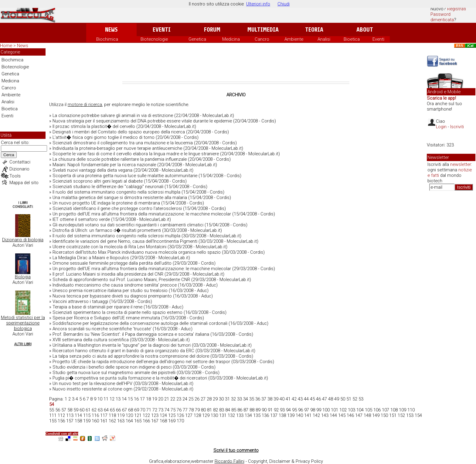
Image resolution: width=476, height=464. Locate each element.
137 (274, 415)
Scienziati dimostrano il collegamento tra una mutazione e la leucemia (123, 143)
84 (228, 410)
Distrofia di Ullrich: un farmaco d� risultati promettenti (107, 230)
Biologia (23, 277)
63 (100, 410)
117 (104, 415)
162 (112, 421)
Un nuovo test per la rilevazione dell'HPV (92, 383)
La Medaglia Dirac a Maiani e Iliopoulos (91, 258)
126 (180, 415)
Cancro (262, 39)
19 (155, 399)
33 (240, 399)
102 (343, 410)
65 (112, 410)
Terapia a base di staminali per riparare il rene (97, 307)
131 (223, 415)
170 (180, 421)
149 (376, 415)
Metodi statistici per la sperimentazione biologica (23, 323)
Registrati (457, 9)
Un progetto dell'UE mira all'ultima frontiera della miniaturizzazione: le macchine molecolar (142, 214)
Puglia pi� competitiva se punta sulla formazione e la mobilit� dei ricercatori (130, 378)
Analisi (324, 39)
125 (172, 415)
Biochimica (107, 39)
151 (393, 415)
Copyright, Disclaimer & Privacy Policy (286, 461)
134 (248, 415)
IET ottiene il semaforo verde (81, 219)
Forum (212, 30)
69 (137, 410)
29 (215, 399)
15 (130, 399)
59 (76, 410)
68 (131, 410)
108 (394, 410)
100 (326, 410)
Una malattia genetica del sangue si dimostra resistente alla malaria (120, 198)
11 (106, 399)
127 (189, 415)
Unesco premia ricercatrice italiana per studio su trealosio (110, 290)
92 (276, 410)
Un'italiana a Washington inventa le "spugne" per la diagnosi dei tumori (122, 345)
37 (264, 399)
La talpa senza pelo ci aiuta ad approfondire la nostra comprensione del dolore (131, 356)
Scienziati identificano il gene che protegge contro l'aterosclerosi (117, 208)
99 (319, 410)
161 (104, 421)
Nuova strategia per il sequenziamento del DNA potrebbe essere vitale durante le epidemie (142, 121)
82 (216, 410)
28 (209, 399)
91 (270, 410)
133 (240, 415)
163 (121, 421)
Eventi (162, 30)
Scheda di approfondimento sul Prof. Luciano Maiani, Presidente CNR (121, 280)
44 (306, 399)
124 (163, 415)
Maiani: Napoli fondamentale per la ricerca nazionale (104, 165)
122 (146, 415)
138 (282, 415)
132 (231, 415)
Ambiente (294, 39)
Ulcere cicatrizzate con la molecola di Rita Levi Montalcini (109, 247)
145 (342, 415)
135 (257, 415)
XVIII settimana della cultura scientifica (91, 340)
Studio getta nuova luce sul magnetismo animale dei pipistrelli (114, 373)
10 (100, 399)
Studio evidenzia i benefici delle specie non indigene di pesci (112, 367)
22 (173, 399)
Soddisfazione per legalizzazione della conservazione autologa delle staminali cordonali (140, 323)
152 (401, 415)
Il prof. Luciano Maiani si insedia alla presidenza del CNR (108, 274)
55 (52, 410)
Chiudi (284, 4)
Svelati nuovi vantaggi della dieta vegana (92, 170)
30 (221, 399)
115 (87, 415)
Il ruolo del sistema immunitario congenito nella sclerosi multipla (116, 192)
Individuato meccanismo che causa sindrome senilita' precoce (115, 285)
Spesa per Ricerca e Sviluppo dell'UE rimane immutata (106, 318)
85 (234, 410)
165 (138, 421)
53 (361, 399)
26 (197, 399)
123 (155, 415)
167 (155, 421)
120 (129, 415)
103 (352, 410)
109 (403, 410)
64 (106, 410)
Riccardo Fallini (229, 461)
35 (252, 399)
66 (118, 410)
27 (203, 399)
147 (359, 415)
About (365, 30)
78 (191, 410)
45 (312, 399)
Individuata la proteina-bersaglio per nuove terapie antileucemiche (117, 148)
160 (95, 421)
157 (70, 421)
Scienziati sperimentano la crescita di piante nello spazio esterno (117, 312)
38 (270, 399)
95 (294, 410)
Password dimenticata (442, 17)
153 (410, 415)
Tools (15, 176)
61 (88, 410)
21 (167, 399)
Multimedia (263, 30)
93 (282, 410)
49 (337, 399)
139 (291, 415)
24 (185, 399)
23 (179, 399)
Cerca (9, 155)
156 (61, 421)
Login (441, 127)
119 (121, 415)
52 (355, 399)
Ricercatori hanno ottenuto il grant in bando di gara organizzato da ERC (123, 351)
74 (167, 410)
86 (240, 410)
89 (258, 410)
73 (161, 410)
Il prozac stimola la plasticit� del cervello (94, 126)
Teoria (314, 30)
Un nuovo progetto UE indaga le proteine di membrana (106, 203)
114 (78, 415)
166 (146, 421)
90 (264, 410)
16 (136, 399)
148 (367, 415)
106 (377, 410)
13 (118, 399)
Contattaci (20, 162)
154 (418, 415)
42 (294, 399)
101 (335, 410)
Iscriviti (457, 127)
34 (246, 399)
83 (222, 410)
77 (185, 410)
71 (149, 410)
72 (155, 410)
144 (333, 415)
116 (95, 415)
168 (163, 421)
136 (265, 415)
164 (129, 421)
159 (87, 421)
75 (173, 410)
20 (161, 399)
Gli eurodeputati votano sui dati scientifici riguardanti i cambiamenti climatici (128, 225)
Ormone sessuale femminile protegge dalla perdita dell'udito (112, 263)
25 (191, 399)
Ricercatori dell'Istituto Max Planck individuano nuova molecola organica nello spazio (137, 252)
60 (82, 410)
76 (179, 410)
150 (384, 415)
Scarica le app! (441, 98)
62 (94, 410)
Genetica (197, 39)
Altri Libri (23, 344)
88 (252, 410)
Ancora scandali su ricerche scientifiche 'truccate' (102, 329)
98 (313, 410)
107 (386, 410)
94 (288, 410)
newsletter (461, 164)
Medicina (231, 39)
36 (258, 399)
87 (246, 410)
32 (233, 399)
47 (325, 399)
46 (318, 399)
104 (360, 410)
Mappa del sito (24, 183)
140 (299, 415)
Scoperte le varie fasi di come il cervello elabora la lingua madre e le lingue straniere (136, 154)
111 (53, 415)
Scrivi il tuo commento (236, 450)
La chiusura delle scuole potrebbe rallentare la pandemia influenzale (120, 159)
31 (227, 399)
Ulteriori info (258, 4)
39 (276, 399)
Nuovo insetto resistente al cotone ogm (92, 389)
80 (203, 410)
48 (331, 399)
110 (411, 410)
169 (172, 421)
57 (64, 410)
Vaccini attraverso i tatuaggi (80, 301)
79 (197, 410)
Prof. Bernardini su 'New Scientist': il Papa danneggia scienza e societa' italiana (131, 334)
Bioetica (352, 39)
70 (143, 410)
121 (138, 415)
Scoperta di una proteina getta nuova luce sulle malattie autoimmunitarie (125, 176)
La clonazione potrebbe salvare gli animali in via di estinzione (113, 115)
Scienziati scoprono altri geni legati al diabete (98, 181)
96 (301, 410)
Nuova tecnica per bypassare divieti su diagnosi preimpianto (112, 296)
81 (209, 410)
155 (53, 421)
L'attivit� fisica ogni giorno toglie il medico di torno (104, 137)
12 (112, 399)
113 (70, 415)
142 (316, 415)
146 (350, 415)
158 (78, 421)
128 (197, 415)
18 (148, 399)
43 (300, 399)
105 (369, 410)
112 (61, 415)
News (111, 30)
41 (288, 399)
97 (307, 410)
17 (142, 399)
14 (124, 399)
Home (6, 46)
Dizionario (19, 169)
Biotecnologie (154, 39)
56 (58, 410)
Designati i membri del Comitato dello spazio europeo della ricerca (119, 132)
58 (70, 410)
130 (214, 415)
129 (206, 415)
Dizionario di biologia (23, 240)
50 (343, 399)
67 (124, 410)
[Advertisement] (236, 65)
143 (325, 415)
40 (282, 399)
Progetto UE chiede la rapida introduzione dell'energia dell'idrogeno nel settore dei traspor (141, 362)
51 (349, 399)
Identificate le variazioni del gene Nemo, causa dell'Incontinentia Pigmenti (125, 241)
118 (112, 415)
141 (308, 415)
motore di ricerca (85, 105)
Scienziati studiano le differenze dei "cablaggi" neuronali (108, 187)
